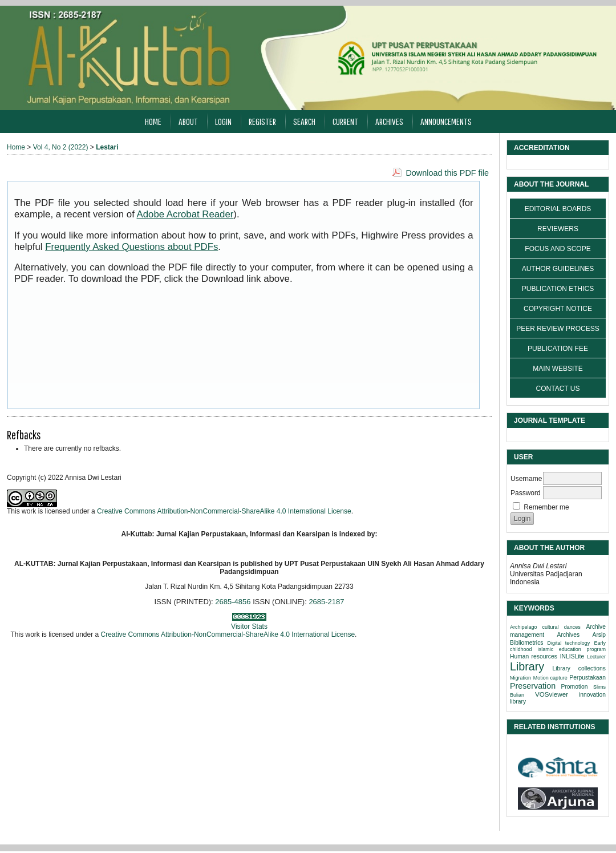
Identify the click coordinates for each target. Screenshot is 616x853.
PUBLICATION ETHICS (558, 289)
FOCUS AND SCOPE (558, 249)
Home (153, 121)
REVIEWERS (558, 229)
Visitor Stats (249, 626)
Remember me (546, 507)
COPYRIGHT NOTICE (558, 309)
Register (262, 121)
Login (223, 121)
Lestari (107, 147)
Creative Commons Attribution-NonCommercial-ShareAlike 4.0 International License (224, 511)
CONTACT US (558, 389)
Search (304, 121)
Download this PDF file (447, 173)
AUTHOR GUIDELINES (558, 269)
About (188, 121)
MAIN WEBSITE (558, 369)
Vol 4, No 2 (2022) (61, 147)
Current (345, 121)
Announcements (446, 121)
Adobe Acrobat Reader (185, 214)
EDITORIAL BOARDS (558, 209)
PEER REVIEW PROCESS (558, 329)
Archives (389, 121)
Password (526, 493)
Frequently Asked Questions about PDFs (131, 247)
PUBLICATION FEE (558, 349)
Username (526, 479)
